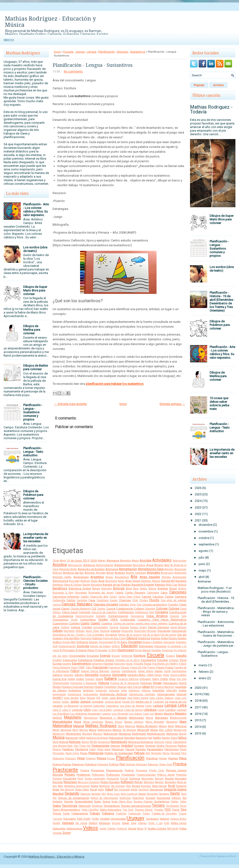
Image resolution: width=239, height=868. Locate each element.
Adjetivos (89, 565)
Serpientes (153, 794)
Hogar (157, 683)
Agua (150, 565)
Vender (57, 823)
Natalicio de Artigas (97, 738)
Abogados (125, 561)
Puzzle (124, 779)
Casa (92, 600)
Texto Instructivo (111, 810)
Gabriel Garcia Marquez (95, 671)
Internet (182, 694)
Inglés (183, 690)
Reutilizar (105, 786)
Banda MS (168, 581)
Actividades (162, 560)
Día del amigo (168, 635)
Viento (103, 829)
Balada (136, 581)
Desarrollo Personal (145, 631)
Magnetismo (91, 718)
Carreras (158, 597)
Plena (183, 758)
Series (142, 794)
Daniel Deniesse (158, 627)
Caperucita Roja (99, 597)
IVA (98, 698)
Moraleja (87, 734)
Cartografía (59, 600)
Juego (75, 702)
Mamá (149, 718)
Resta (95, 786)
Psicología (70, 778)
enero (203, 678)
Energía (105, 656)
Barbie (86, 585)
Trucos (182, 814)
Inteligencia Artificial (113, 694)
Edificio (116, 646)
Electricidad (126, 650)
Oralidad (127, 746)
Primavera (141, 770)
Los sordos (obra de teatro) (35, 249)
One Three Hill (82, 746)
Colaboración (125, 609)
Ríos (129, 786)
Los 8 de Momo (61, 714)
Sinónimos (125, 798)
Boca (136, 589)
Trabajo (95, 813)
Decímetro (69, 631)
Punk (80, 779)
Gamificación (129, 671)
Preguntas (98, 770)
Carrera (147, 597)
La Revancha (71, 706)
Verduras (104, 823)
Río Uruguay (118, 786)
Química (135, 778)
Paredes (141, 749)
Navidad (130, 738)
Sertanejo (164, 794)
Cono (151, 612)
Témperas (97, 806)
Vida (167, 823)
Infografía (171, 691)
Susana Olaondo (143, 802)
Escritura (140, 656)
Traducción (134, 814)
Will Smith (173, 829)
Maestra (169, 714)
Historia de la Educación (125, 683)
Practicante (65, 770)
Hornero (89, 687)
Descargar (164, 631)
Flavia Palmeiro (61, 668)
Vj (146, 829)
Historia (104, 683)
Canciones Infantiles (66, 597)
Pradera (85, 770)
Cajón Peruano (135, 593)
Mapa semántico (93, 722)
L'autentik (158, 702)
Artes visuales (150, 577)
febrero (204, 672)
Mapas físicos (114, 722)
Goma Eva (60, 679)
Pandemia (82, 749)
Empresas (168, 650)
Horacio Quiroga (72, 687)
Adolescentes (123, 565)
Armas (109, 577)
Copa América (157, 616)
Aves (128, 581)
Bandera (181, 581)
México (117, 730)
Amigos (90, 573)
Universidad (118, 819)
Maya (121, 726)
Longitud (182, 710)
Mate (183, 722)
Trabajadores (80, 813)
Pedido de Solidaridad (119, 753)
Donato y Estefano (152, 642)
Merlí (75, 730)
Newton (166, 738)
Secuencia (156, 790)
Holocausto (170, 683)
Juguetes (98, 702)
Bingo (96, 588)
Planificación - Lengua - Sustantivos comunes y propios (33, 412)
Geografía (92, 675)
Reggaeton (170, 782)
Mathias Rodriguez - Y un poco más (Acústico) (215, 590)
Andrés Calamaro (136, 573)
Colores (174, 608)
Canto (85, 597)
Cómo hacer (70, 612)
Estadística (85, 660)
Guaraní (90, 679)
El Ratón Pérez (85, 650)
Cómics (57, 612)
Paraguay (118, 749)
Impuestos (101, 691)
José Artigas (118, 698)
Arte (134, 577)
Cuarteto (74, 623)
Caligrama (153, 593)
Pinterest (91, 759)
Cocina (111, 609)
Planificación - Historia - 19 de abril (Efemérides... (216, 600)
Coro (184, 616)
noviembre (206, 531)
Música (59, 738)
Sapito (134, 790)
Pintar (81, 758)
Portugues (141, 764)
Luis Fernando (120, 714)
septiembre (206, 544)
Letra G (57, 710)
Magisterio (73, 717)
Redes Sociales (110, 782)
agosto (204, 551)
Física (148, 664)
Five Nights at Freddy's (165, 664)
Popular (199, 85)
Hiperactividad (61, 683)
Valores (164, 819)
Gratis (80, 679)
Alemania (112, 569)
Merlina (84, 730)
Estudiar (163, 660)
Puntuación (113, 779)
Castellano (103, 600)
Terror (183, 806)
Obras (169, 742)
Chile (135, 600)
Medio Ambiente (147, 726)
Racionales (148, 779)
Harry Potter (160, 679)
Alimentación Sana (151, 569)
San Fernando (122, 790)
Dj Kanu (122, 642)
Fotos (89, 668)
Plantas (173, 758)
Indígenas (134, 691)
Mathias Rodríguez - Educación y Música (50, 22)
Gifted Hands (154, 675)
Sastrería (144, 790)
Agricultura (139, 565)
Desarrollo (127, 631)
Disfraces (82, 642)
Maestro (181, 714)
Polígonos (103, 764)
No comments (73, 72)
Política (114, 764)
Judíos (65, 702)
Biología (119, 588)
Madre (159, 714)
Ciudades (173, 605)
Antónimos (180, 573)
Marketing (172, 722)
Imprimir (88, 690)
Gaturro (57, 675)
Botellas (163, 588)
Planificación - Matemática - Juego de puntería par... (216, 644)
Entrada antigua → (172, 404)
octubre (204, 538)
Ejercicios (160, 646)
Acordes (146, 560)
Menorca (181, 726)
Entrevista (127, 656)
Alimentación (128, 569)
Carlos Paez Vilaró (129, 597)
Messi (93, 730)
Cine (139, 605)
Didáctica (144, 638)
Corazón (174, 616)
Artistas (166, 577)
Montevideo (73, 734)
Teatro (57, 806)
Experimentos (81, 664)
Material (79, 726)
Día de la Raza (151, 635)
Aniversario (167, 573)
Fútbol (75, 671)
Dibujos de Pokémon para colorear (33, 495)
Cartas (169, 597)
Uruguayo (152, 819)
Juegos (80, 52)
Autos (121, 581)
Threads (159, 810)
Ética (183, 660)
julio (201, 557)
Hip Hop (182, 679)
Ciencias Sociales (106, 604)
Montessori (59, 734)
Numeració (104, 742)
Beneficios (60, 588)
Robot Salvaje (159, 786)
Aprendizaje (81, 577)
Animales (153, 573)
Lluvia (161, 710)
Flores (74, 668)
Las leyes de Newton (132, 706)
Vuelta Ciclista (157, 829)
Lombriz (171, 710)
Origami (139, 746)
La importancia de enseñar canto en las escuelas (36, 538)
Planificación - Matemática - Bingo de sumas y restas (216, 612)
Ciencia (57, 605)
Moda (154, 730)
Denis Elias (92, 631)
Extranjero (97, 664)
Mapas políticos (134, 722)
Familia (108, 664)
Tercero (158, 806)
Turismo (57, 819)
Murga (183, 734)
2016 (198, 714)
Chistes (144, 600)
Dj (115, 642)
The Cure (128, 810)
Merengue (66, 730)
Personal (176, 753)
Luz (152, 714)
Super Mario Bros (122, 802)
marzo (203, 665)
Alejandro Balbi (68, 569)
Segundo (122, 52)
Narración (72, 738)
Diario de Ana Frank (114, 638)
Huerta (99, 687)
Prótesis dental (166, 775)
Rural (94, 790)
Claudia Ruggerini (81, 609)
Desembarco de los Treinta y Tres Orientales (78, 635)
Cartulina (82, 600)
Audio (94, 581)
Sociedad (150, 798)
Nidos (174, 738)
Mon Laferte (166, 730)
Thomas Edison (144, 810)
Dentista (105, 631)
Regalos (159, 782)
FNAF (82, 668)
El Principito (67, 650)
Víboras (142, 823)
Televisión (84, 806)
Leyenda (77, 710)
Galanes (116, 671)
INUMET (58, 698)
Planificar (152, 758)
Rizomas (146, 786)
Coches (101, 609)
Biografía (106, 589)
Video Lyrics (179, 823)
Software (176, 798)
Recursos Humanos (89, 782)
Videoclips (59, 829)
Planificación (106, 52)
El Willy (113, 650)
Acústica (60, 565)
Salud (109, 789)
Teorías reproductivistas (136, 806)
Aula (101, 581)
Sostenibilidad (84, 801)
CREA (114, 620)
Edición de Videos (100, 646)
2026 (94, 560)
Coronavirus (60, 620)
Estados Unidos (104, 660)
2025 (198, 494)
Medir (171, 726)
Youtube (57, 833)
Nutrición (159, 742)
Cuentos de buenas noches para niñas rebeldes (140, 624)
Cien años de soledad (174, 600)
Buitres (182, 589)
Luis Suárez (136, 714)
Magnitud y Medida (113, 718)
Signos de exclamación (74, 798)
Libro (87, 710)
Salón (101, 790)
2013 (198, 733)
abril (202, 577)
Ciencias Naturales (77, 604)
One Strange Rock (63, 746)
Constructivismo (84, 616)
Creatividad (128, 620)
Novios (85, 742)
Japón (105, 698)
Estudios (174, 660)
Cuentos (107, 623)
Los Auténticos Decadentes (86, 714)
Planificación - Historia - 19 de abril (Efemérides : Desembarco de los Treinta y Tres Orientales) (222, 302)
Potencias (153, 764)
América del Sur (73, 573)
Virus (140, 829)
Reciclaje (181, 778)
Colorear (162, 608)
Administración (105, 565)
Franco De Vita (138, 668)
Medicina (130, 726)
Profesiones (98, 775)
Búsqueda (81, 593)
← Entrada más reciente (70, 404)
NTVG (93, 742)
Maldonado (136, 718)
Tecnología (70, 806)
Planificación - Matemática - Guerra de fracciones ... (216, 634)
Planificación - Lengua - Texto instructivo (33, 452)
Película (139, 753)
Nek (150, 738)
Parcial (130, 749)
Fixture (183, 664)
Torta (66, 813)
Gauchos (68, 675)
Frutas (169, 667)
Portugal (130, 764)
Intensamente (166, 694)
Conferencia (141, 612)
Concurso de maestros (104, 612)
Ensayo (116, 656)
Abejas (102, 561)
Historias (146, 683)
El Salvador (101, 650)
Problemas (84, 775)
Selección (86, 794)
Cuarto (85, 623)
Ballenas (146, 581)
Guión (99, 679)
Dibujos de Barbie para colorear (35, 367)
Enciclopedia (77, 656)
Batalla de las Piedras (117, 585)
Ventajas (68, 823)
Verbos (93, 823)
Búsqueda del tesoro (101, 593)
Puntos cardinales (95, 779)
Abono (135, 561)
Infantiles (158, 690)
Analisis (120, 573)
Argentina (97, 577)
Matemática (62, 726)
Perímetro (156, 753)
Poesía (67, 764)
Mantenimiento (178, 718)
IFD (153, 687)
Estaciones (70, 660)
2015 (198, 720)
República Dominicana (77, 786)
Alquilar (169, 569)
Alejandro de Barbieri (91, 569)
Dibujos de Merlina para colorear (32, 330)
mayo (202, 570)
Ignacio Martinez (165, 687)
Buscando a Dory (63, 593)
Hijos (172, 679)
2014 (198, 727)
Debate (58, 631)
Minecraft (143, 730)
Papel (92, 749)
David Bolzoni (179, 627)
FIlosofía (138, 664)
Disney (93, 642)
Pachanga (171, 746)
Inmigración (59, 694)
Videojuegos (74, 829)
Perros (166, 753)
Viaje (134, 823)
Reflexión (127, 782)
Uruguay (136, 818)
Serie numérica (129, 794)
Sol (184, 798)
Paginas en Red (225, 856)
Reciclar (58, 782)
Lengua (92, 52)
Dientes (156, 638)
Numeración (119, 742)
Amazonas (180, 569)
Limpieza (118, 710)
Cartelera (181, 597)
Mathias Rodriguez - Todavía (211, 109)
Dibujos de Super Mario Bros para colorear (35, 290)
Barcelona (96, 585)
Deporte (116, 631)
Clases (65, 609)
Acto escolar (180, 561)
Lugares (106, 714)
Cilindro (124, 605)
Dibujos (132, 638)
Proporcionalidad (146, 775)
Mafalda (57, 718)
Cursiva (114, 627)
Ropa (56, 790)
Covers (103, 619)
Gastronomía (179, 671)
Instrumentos (91, 694)
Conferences (126, 612)
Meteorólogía (105, 730)
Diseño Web (69, 642)
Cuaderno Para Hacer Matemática (162, 620)
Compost (84, 612)
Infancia (146, 691)
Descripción (179, 631)
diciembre (206, 525)
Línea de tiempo (133, 710)
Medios (163, 726)
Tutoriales (69, 819)
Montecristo (180, 730)
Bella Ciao (172, 585)
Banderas (58, 585)
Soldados (58, 802)
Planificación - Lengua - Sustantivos (93, 65)
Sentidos (96, 794)
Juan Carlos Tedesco (161, 698)
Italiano (91, 698)
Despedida (111, 635)
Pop (122, 764)
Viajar (126, 823)
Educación (129, 646)
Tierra (176, 810)
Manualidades (62, 722)
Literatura (150, 710)
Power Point (166, 764)
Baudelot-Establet (143, 585)
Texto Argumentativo (66, 810)
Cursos (124, 627)
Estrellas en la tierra (128, 660)
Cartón (71, 600)
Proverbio (181, 775)
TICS (168, 809)
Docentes (135, 642)
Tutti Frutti (83, 819)
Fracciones (100, 667)
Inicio (9, 40)
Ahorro (159, 565)
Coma (183, 609)
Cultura (76, 627)
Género (79, 675)
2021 (198, 520)
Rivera (136, 786)
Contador (101, 616)
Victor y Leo (155, 823)
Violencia (122, 829)
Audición (85, 581)
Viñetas (112, 829)
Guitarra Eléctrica (128, 679)
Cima (133, 605)
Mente (56, 730)
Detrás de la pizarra (130, 635)
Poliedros (91, 764)
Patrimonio (172, 749)
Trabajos (108, 813)
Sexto (175, 794)
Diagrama (86, 638)
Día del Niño (72, 638)
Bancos (156, 581)
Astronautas (179, 577)
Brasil (173, 588)
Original (150, 746)
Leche (149, 706)
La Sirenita (86, 706)
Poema (57, 764)
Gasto (167, 671)
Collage (139, 609)
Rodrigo (181, 786)
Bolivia (152, 589)
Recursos (70, 782)
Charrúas (125, 600)
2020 (198, 688)
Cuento (95, 623)
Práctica (180, 764)
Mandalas (162, 718)
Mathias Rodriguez (101, 726)
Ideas (146, 687)
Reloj (60, 786)
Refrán (139, 782)
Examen (67, 664)
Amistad (101, 573)
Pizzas (111, 759)
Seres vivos (113, 794)
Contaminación (118, 616)
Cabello (119, 593)
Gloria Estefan (178, 675)
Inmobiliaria (74, 694)
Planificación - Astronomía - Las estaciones (216, 624)
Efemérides (146, 646)
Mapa (78, 722)
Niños (182, 738)
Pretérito (129, 770)
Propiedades (128, 775)
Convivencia (137, 616)
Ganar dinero (146, 671)
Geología (105, 675)
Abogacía (113, 560)
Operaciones (100, 746)
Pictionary (71, 759)
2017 (198, 707)
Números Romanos (141, 742)
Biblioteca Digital (80, 588)
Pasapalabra (155, 749)
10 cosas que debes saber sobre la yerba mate (219, 403)
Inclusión (114, 691)
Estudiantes (148, 660)
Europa (57, 664)
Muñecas (172, 734)
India (124, 691)
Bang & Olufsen (73, 585)
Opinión (115, 746)
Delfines (80, 631)
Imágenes (75, 690)
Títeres (57, 813)
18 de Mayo (59, 561)
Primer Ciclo (157, 770)
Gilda (166, 675)
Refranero (149, 782)
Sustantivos (138, 52)
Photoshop (58, 759)
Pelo (148, 753)
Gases (159, 671)
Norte (56, 742)
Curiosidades (100, 627)
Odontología (180, 742)
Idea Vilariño (134, 687)
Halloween (145, 679)
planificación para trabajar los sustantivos (115, 384)
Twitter (95, 819)
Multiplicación (156, 734)
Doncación (169, 642)
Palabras (68, 749)
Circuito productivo (155, 605)
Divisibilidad (106, 642)
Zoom (67, 833)
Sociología (163, 798)
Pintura (101, 758)
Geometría (119, 675)
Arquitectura (122, 577)
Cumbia (87, 627)
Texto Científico (90, 810)
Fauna (129, 664)
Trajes (146, 814)
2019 (86, 560)
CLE (94, 609)
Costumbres (88, 620)
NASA (82, 738)
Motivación (111, 734)
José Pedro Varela (138, 698)
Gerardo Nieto (136, 675)
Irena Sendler (71, 698)
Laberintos (99, 706)
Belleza (182, 585)
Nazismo (141, 738)
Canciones (178, 592)
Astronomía (60, 581)
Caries (113, 597)
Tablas (175, 802)
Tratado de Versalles (164, 814)
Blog (129, 588)
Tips (183, 809)
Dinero (173, 638)
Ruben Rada (82, 790)
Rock (172, 786)
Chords (154, 600)
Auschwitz (111, 581)
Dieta (164, 638)
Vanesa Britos (178, 819)
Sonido (69, 801)
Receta (169, 778)
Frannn (152, 668)
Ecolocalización (67, 646)
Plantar (163, 759)
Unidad (105, 819)
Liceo (95, 710)
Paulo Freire (72, 753)
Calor (164, 593)
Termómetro (172, 806)
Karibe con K (144, 702)
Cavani (114, 600)
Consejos (162, 612)
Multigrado (139, 734)
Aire (167, 565)
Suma (106, 801)
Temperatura (112, 806)
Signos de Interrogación (104, 798)
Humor (122, 687)
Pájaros (57, 749)
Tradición (121, 814)
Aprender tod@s (62, 577)
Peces (84, 753)
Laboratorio (112, 706)
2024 (198, 501)
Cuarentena (60, 623)
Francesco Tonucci (119, 668)
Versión (116, 823)
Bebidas (160, 585)
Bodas (144, 589)
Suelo (98, 801)
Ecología (83, 646)
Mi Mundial (130, 730)
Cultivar (65, 627)
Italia (83, 698)
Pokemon (78, 764)
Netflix (157, 738)
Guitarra (110, 679)
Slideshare (138, 798)
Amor (110, 573)
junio (202, 564)
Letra (182, 706)
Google (71, 679)
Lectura (158, 706)
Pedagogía (96, 753)
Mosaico (98, 734)
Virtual (132, 829)
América (57, 573)
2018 (198, 701)
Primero (70, 775)
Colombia (150, 609)
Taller (183, 802)
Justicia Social (113, 702)
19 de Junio (74, 560)
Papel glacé (104, 749)
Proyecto (57, 779)
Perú (184, 753)
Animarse (204, 581)
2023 (198, 507)
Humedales (110, 687)
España (181, 656)
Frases (160, 667)
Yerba (183, 829)
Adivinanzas (75, 565)
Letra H (66, 710)
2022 (198, 514)
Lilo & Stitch (105, 710)
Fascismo (119, 664)
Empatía (156, 650)
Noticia (64, 742)
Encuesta (93, 656)
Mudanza (125, 734)
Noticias (75, 742)
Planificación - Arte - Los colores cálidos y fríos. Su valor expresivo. (36, 210)
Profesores (113, 775)
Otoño (160, 746)
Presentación (114, 770)
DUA (55, 646)
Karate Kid (128, 702)
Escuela (68, 52)
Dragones (181, 642)
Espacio (170, 656)
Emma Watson (143, 650)
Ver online (81, 823)
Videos (90, 828)
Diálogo (97, 638)
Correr (74, 620)
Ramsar (159, 779)
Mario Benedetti (155, 722)
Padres (182, 746)
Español (57, 660)
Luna (146, 714)
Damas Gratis (138, 627)
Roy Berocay (67, 790)
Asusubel (74, 581)
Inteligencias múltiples (142, 694)
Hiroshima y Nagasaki (84, 683)
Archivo (219, 85)
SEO (104, 794)
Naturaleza (116, 738)
